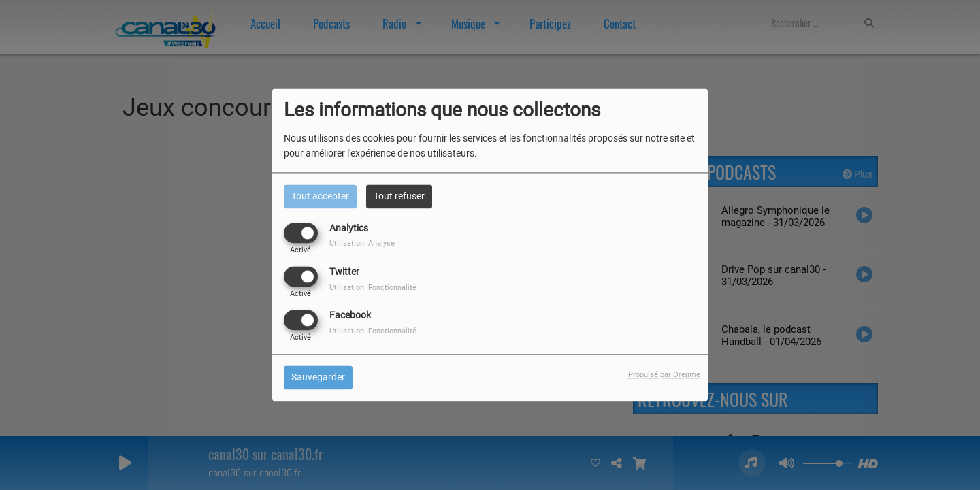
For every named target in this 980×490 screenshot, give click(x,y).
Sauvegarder (318, 378)
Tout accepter (320, 196)
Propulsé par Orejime (664, 375)
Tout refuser (399, 196)
